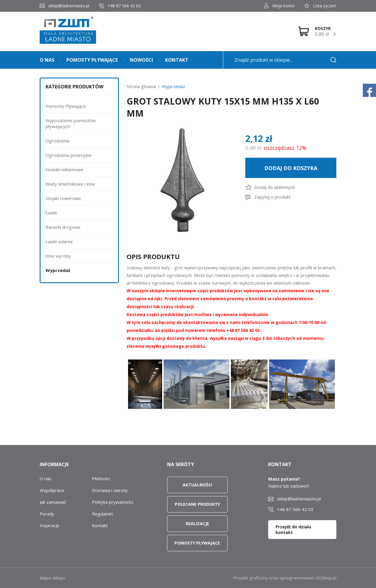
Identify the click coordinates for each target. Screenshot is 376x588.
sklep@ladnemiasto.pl (69, 6)
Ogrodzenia (57, 141)
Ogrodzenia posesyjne (69, 155)
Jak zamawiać (53, 502)
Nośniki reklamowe (64, 169)
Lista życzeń (325, 6)
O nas (47, 60)
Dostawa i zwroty (110, 490)
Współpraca (52, 490)
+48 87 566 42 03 (124, 6)
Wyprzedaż (58, 270)
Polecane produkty (197, 504)
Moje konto (283, 6)
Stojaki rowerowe (63, 198)
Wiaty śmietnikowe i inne (70, 184)
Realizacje (197, 524)
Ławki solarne (59, 241)
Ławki (51, 213)
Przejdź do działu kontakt (293, 530)
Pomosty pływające (92, 60)
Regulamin (102, 514)
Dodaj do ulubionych (275, 187)
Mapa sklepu (52, 578)
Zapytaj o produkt (272, 197)
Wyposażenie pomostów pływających (71, 123)
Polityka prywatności (113, 502)
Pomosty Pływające (66, 106)
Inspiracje (49, 525)
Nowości (141, 60)
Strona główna (141, 86)
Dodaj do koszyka (291, 168)
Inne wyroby (58, 256)
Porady (47, 514)
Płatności (101, 478)
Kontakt (177, 60)
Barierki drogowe (63, 227)
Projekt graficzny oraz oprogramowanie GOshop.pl (285, 578)
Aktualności (197, 485)
